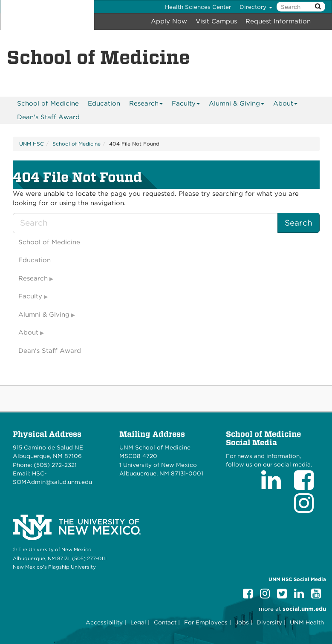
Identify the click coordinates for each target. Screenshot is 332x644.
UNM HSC (32, 144)
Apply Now (169, 21)
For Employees (206, 622)
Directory (256, 7)
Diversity (269, 622)
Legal (138, 622)
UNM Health (307, 622)
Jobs (242, 622)
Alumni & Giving (237, 105)
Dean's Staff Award (48, 117)
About (286, 105)
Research (146, 105)
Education (104, 103)
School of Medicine (48, 103)
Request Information (278, 21)
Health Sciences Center (198, 7)
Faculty (186, 105)
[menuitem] (48, 103)
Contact (165, 622)
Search (299, 223)
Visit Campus (216, 21)
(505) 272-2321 (55, 465)
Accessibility (104, 622)
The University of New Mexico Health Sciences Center (47, 15)
